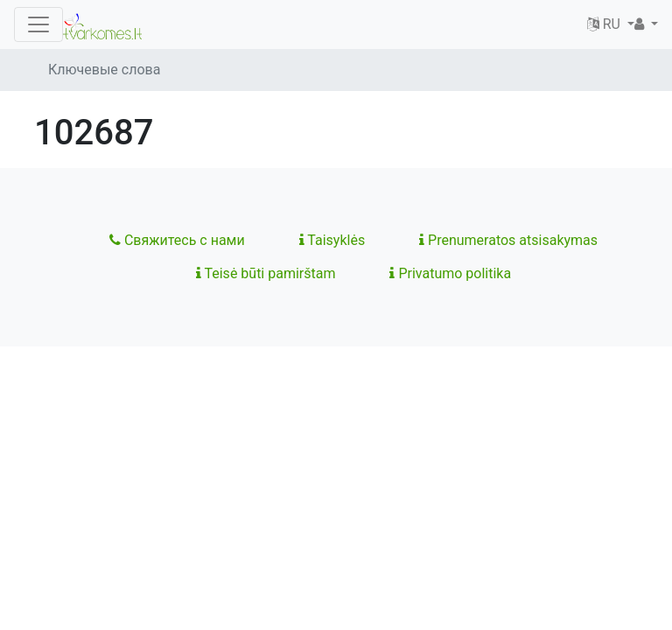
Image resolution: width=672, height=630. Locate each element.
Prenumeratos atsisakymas (508, 240)
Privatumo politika (450, 273)
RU (605, 24)
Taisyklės (332, 240)
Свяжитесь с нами (177, 240)
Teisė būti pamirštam (266, 273)
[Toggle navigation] (38, 24)
